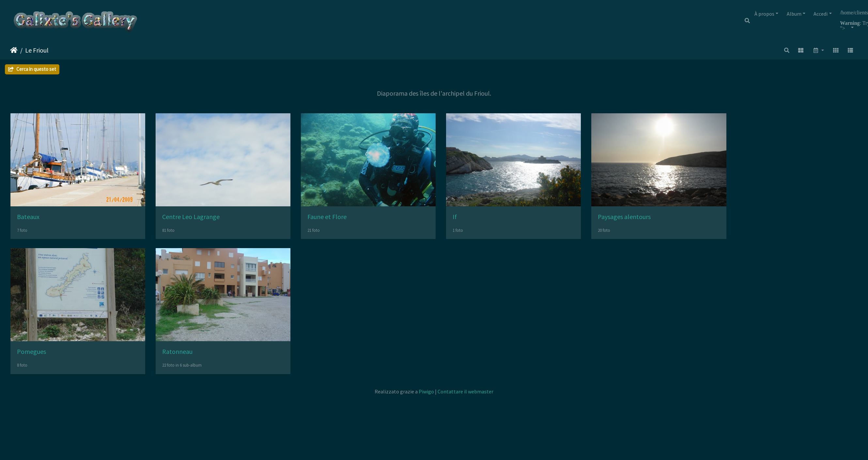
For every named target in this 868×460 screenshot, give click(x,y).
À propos (764, 14)
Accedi (821, 14)
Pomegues (31, 357)
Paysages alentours (641, 220)
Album (794, 14)
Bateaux (28, 220)
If (467, 220)
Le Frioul (37, 50)
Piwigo (426, 397)
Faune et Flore (335, 220)
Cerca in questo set (32, 69)
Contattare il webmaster (465, 397)
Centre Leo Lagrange (195, 220)
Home (14, 50)
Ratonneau (182, 357)
